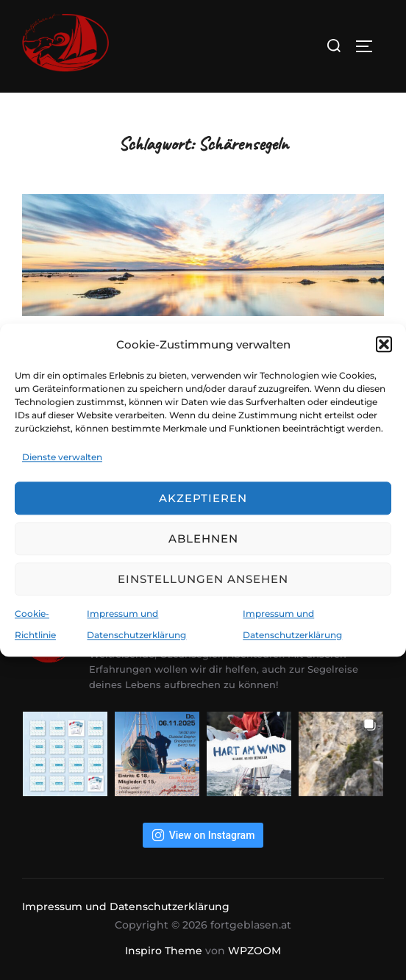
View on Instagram (203, 835)
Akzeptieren (203, 498)
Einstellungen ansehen (203, 579)
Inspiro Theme (164, 951)
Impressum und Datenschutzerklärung (126, 906)
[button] (384, 344)
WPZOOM (254, 951)
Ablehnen (203, 539)
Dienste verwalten (62, 457)
